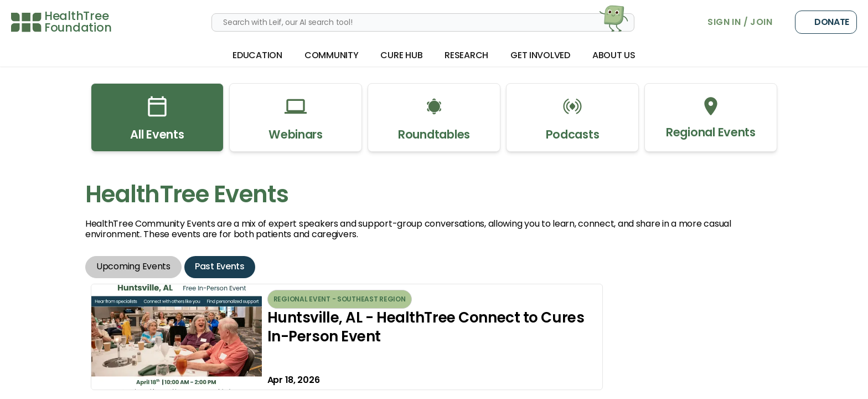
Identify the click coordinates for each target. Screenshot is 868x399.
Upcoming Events (133, 266)
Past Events (220, 266)
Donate (826, 22)
